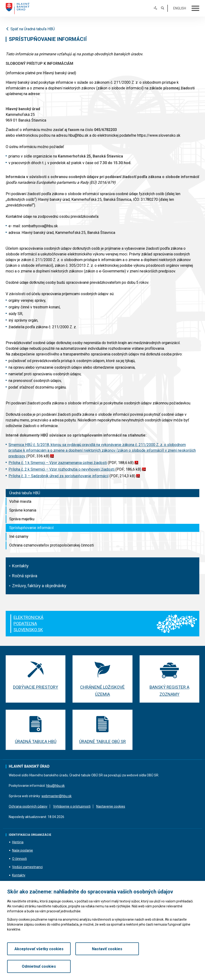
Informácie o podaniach (30, 884)
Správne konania (23, 510)
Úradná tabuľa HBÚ (25, 493)
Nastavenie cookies (111, 806)
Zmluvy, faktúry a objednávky (39, 586)
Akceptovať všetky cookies (37, 966)
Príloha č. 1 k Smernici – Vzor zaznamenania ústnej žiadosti (58, 463)
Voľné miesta (20, 501)
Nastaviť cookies (102, 966)
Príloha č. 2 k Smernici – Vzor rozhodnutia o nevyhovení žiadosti (62, 469)
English (180, 8)
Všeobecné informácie (29, 892)
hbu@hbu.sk (55, 786)
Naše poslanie (23, 851)
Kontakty (20, 566)
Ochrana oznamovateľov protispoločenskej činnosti (52, 545)
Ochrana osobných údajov (28, 806)
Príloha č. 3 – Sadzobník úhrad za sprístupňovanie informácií (59, 476)
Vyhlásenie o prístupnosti (72, 806)
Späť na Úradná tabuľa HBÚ (30, 29)
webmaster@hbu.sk (57, 796)
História (18, 842)
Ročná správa (25, 576)
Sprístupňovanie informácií (31, 528)
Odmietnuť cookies (168, 966)
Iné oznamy (19, 536)
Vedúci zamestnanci (27, 867)
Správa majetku (22, 519)
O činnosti (19, 859)
